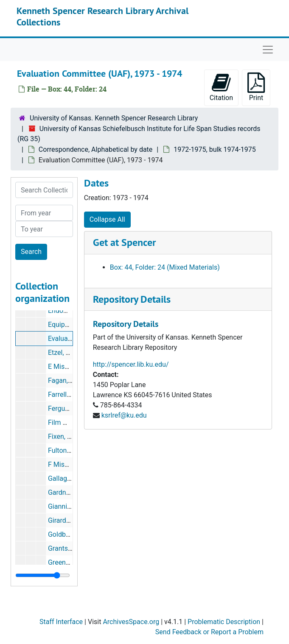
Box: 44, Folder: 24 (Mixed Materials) (165, 267)
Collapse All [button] (107, 219)
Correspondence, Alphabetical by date (95, 149)
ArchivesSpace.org (131, 622)
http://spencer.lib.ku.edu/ (131, 364)
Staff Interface (61, 622)
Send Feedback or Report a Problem (209, 632)
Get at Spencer (124, 242)
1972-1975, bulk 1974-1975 (215, 149)
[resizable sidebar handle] (43, 575)
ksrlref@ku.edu (124, 415)
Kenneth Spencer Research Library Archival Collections (102, 16)
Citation (221, 87)
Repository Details (132, 299)
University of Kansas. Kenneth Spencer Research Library (114, 118)
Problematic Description (224, 622)
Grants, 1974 (67, 548)
